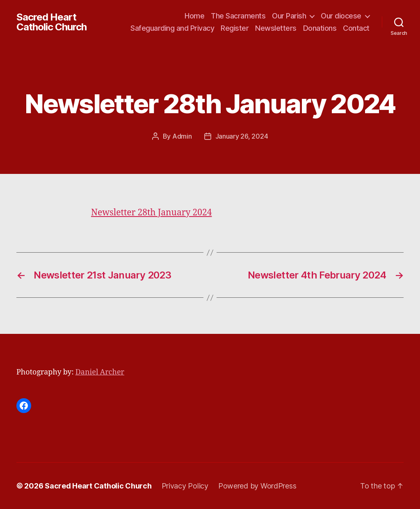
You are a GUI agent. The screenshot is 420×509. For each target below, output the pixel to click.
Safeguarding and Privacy (172, 28)
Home (194, 16)
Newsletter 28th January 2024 (151, 213)
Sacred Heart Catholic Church (51, 22)
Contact (356, 28)
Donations (320, 28)
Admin (182, 136)
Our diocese (341, 16)
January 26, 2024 (242, 136)
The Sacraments (238, 16)
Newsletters (276, 28)
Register (235, 28)
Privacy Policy (185, 486)
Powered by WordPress (257, 486)
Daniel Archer (100, 372)
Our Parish (289, 16)
